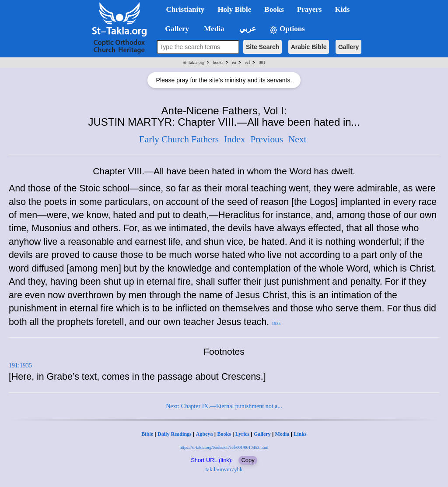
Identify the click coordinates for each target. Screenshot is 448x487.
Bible (147, 434)
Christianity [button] (185, 9)
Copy (248, 460)
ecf (248, 62)
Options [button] (287, 29)
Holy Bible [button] (234, 9)
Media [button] (213, 29)
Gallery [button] (175, 29)
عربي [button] (247, 29)
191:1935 (20, 365)
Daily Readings (175, 434)
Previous (267, 139)
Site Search (262, 47)
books (218, 62)
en (234, 62)
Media (282, 434)
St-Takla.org (194, 62)
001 (262, 62)
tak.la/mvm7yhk (224, 469)
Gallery (348, 47)
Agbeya (205, 434)
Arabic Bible (309, 47)
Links (300, 434)
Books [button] (274, 9)
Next (297, 139)
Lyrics (242, 434)
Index (235, 139)
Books (224, 434)
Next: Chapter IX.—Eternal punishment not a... (224, 406)
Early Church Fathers (179, 139)
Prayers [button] (310, 9)
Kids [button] (342, 9)
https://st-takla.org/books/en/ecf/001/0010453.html (224, 447)
